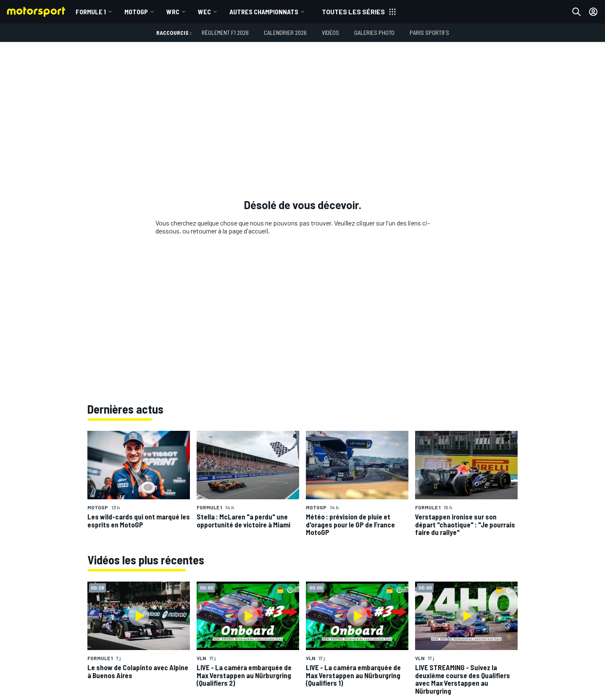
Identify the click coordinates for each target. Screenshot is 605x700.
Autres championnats (264, 12)
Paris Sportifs (429, 33)
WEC (204, 12)
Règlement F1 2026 (225, 33)
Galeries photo (374, 33)
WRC (173, 12)
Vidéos (330, 33)
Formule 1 (91, 12)
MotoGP (136, 12)
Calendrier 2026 (285, 33)
